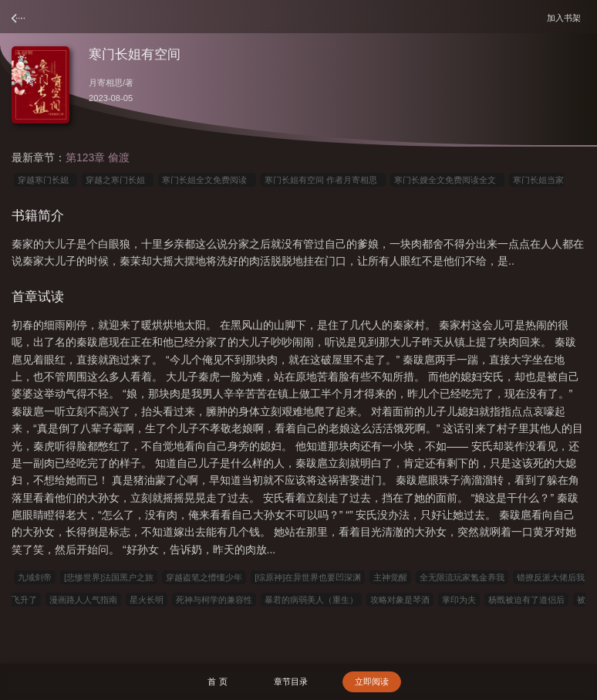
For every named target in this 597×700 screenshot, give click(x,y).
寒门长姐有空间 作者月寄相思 (323, 180)
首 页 (217, 681)
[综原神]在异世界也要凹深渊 (308, 577)
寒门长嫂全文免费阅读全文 (447, 180)
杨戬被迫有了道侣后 (526, 600)
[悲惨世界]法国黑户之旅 (109, 577)
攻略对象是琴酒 (400, 600)
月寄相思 (106, 83)
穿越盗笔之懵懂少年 (204, 577)
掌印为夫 (459, 600)
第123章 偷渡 (98, 157)
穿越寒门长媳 (46, 180)
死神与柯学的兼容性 (214, 600)
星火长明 (147, 600)
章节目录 (291, 681)
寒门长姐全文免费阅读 (207, 180)
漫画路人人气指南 (83, 600)
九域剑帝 (35, 577)
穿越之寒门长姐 (118, 180)
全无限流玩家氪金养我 (462, 577)
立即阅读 (372, 681)
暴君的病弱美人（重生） (311, 600)
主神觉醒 (390, 577)
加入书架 (566, 17)
